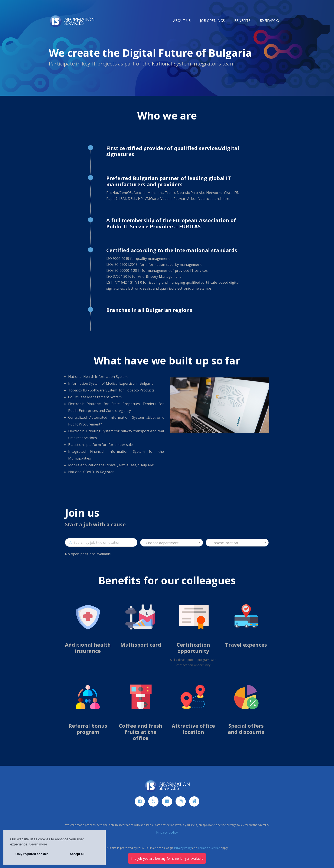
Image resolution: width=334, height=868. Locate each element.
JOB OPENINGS (212, 21)
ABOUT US (182, 21)
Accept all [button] (77, 854)
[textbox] (172, 543)
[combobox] (172, 543)
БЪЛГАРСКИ (270, 21)
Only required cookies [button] (32, 854)
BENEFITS (243, 21)
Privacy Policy (183, 848)
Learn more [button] (38, 844)
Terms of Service (209, 848)
